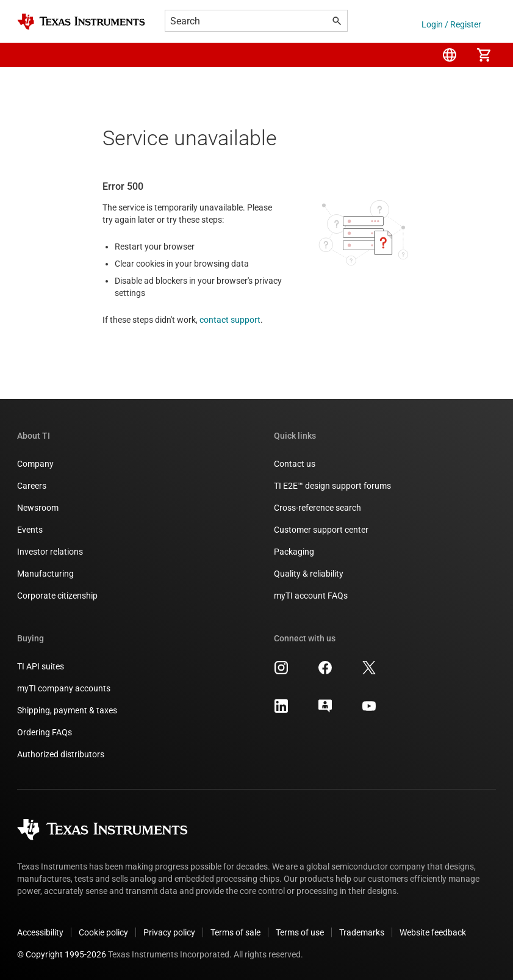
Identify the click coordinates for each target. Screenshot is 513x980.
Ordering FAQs (45, 732)
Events (30, 530)
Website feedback (433, 932)
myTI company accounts (64, 688)
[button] (29, 55)
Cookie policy (103, 932)
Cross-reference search (317, 508)
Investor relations (50, 552)
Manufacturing (45, 574)
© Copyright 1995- (62, 954)
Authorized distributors (61, 754)
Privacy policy (169, 932)
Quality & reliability (309, 574)
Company (35, 464)
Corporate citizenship (57, 596)
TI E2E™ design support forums (332, 486)
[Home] (81, 22)
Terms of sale (235, 932)
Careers (32, 486)
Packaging (294, 552)
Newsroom (38, 508)
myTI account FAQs (311, 596)
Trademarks (362, 932)
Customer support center (321, 530)
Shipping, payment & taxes (67, 710)
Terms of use (300, 932)
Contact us (295, 464)
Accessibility (40, 932)
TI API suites (41, 666)
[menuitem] (450, 55)
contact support (230, 320)
